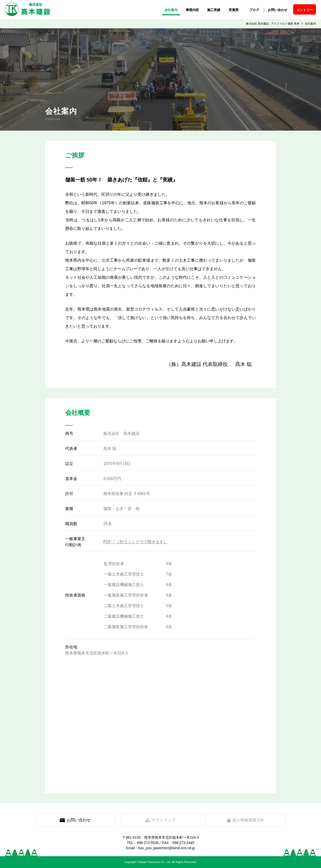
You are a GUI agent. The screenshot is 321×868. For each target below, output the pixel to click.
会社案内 (171, 10)
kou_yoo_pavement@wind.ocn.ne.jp (167, 848)
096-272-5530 (148, 843)
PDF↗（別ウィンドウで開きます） (135, 542)
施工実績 (214, 10)
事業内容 (192, 10)
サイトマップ (161, 820)
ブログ (254, 10)
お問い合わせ (278, 10)
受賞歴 (234, 10)
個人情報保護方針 (246, 820)
